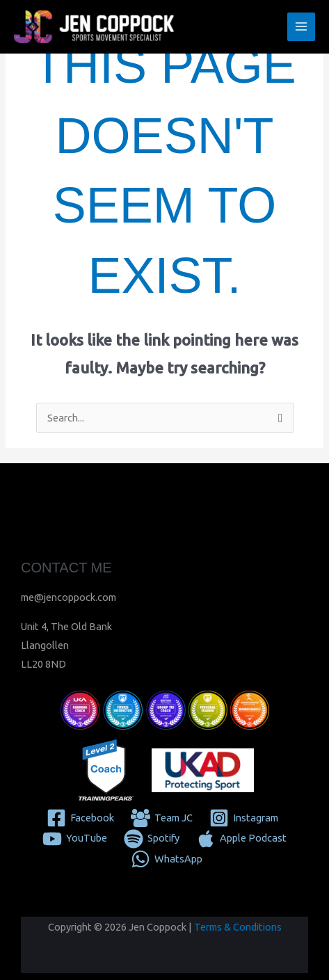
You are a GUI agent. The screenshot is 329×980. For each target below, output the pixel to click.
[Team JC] (162, 818)
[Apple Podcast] (241, 839)
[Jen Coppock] (94, 27)
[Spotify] (152, 839)
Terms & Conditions (238, 927)
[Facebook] (81, 818)
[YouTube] (75, 839)
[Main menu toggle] (301, 26)
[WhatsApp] (167, 859)
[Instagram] (244, 818)
